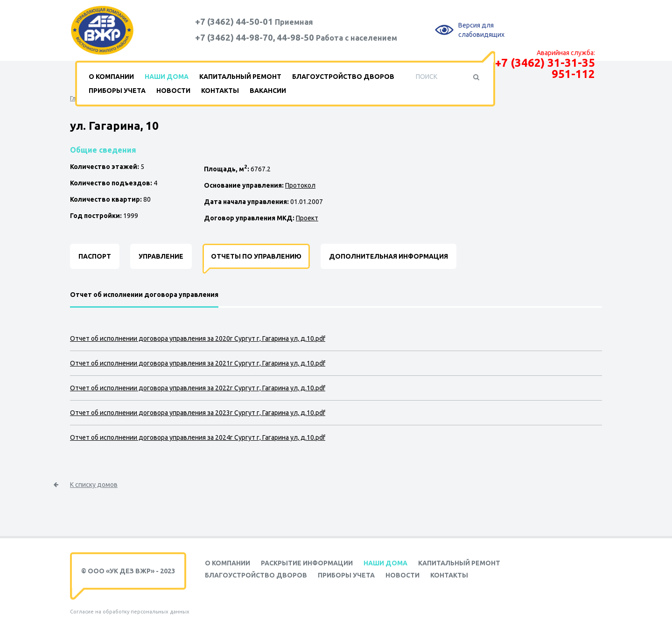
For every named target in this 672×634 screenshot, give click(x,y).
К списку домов (94, 485)
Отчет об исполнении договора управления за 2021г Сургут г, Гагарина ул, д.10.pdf (198, 363)
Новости (173, 91)
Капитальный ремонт (240, 77)
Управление (161, 256)
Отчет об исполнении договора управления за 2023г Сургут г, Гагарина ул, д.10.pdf (198, 413)
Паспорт (95, 256)
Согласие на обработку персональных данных (130, 612)
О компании (111, 77)
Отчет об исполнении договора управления (144, 295)
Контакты (220, 91)
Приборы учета (117, 91)
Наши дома (167, 77)
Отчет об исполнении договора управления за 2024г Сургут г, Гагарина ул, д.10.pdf (198, 437)
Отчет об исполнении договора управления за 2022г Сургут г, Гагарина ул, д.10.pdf (198, 388)
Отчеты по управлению (256, 256)
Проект (307, 218)
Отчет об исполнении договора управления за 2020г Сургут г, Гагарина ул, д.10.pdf (198, 338)
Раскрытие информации (307, 563)
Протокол (300, 185)
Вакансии (268, 91)
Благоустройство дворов (343, 77)
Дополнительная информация (388, 256)
